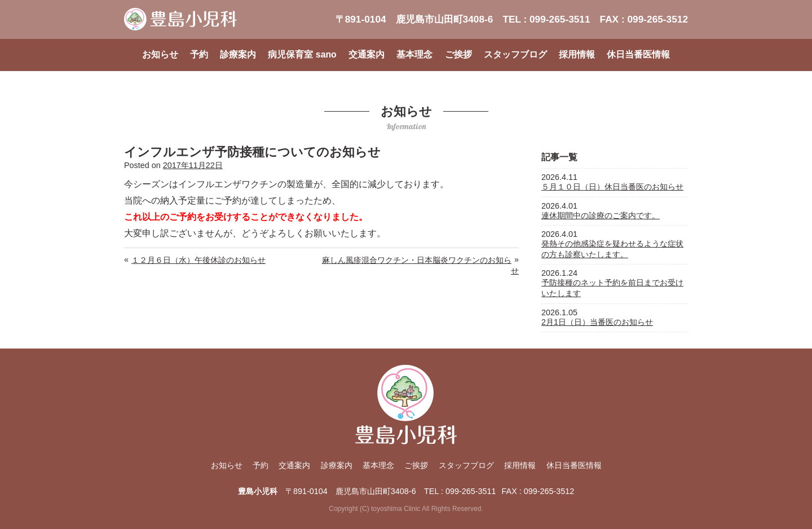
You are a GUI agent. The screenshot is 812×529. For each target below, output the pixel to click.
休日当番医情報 (638, 54)
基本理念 (414, 54)
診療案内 (238, 54)
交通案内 (367, 54)
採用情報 (577, 54)
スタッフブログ (515, 54)
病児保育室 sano (302, 54)
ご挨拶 (458, 54)
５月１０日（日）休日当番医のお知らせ (612, 187)
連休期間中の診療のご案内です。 (601, 215)
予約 (199, 54)
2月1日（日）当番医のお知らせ (597, 322)
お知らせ (160, 54)
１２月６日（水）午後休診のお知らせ (198, 260)
